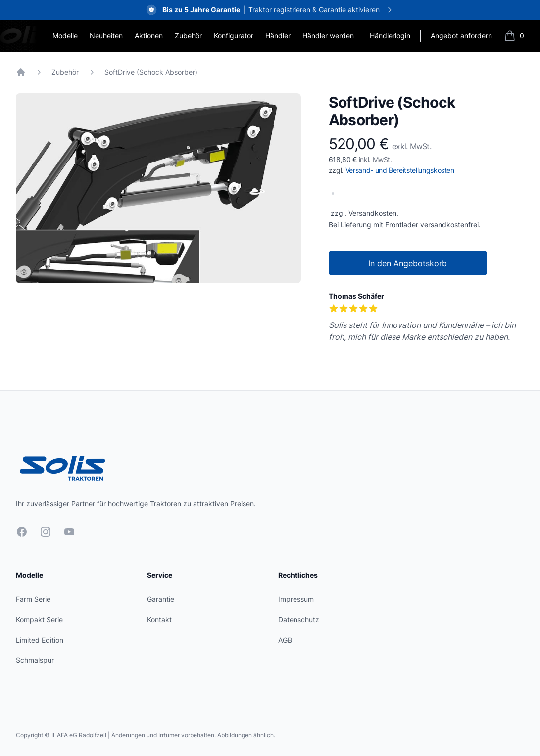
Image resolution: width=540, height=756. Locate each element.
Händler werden (328, 35)
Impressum (296, 599)
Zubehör (188, 35)
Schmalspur (35, 660)
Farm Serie (33, 599)
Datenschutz (299, 620)
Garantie (161, 599)
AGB (285, 640)
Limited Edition (40, 640)
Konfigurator (234, 35)
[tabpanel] (158, 188)
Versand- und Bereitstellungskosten (400, 170)
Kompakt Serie (39, 620)
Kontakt (159, 620)
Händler (278, 35)
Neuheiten (106, 35)
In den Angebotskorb (408, 263)
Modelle (65, 35)
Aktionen (149, 35)
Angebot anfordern (461, 35)
